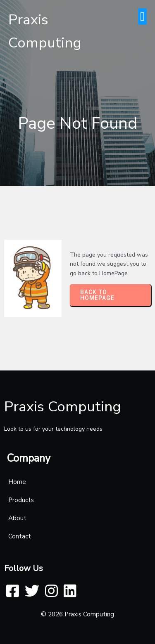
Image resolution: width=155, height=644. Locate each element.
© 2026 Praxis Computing (77, 614)
